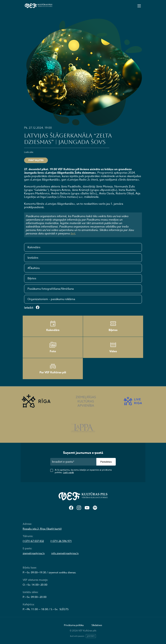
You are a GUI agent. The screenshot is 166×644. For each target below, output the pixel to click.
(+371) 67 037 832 (33, 541)
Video (113, 347)
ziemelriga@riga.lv (34, 553)
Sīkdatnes (97, 625)
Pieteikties (106, 462)
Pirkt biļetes (36, 160)
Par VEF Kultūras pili (53, 369)
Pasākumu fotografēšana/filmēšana (51, 289)
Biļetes (32, 278)
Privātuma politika (74, 625)
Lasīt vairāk (68, 472)
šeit (73, 233)
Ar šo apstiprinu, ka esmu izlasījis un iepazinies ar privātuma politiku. (83, 471)
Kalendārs (34, 247)
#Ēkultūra (34, 268)
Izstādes (33, 258)
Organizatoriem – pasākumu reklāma (51, 299)
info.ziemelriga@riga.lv (65, 553)
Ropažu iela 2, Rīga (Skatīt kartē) (42, 529)
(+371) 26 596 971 (61, 541)
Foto (53, 347)
